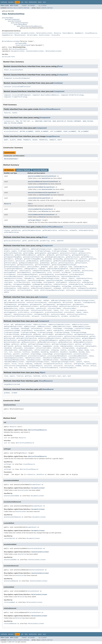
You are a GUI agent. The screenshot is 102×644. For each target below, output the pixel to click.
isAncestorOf (41, 308)
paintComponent (10, 273)
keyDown (80, 350)
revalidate (8, 282)
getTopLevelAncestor (25, 265)
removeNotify (29, 278)
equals (12, 376)
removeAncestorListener (13, 278)
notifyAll (52, 376)
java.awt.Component (12, 19)
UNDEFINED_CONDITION (43, 121)
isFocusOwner (29, 348)
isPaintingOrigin (11, 271)
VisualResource (91, 33)
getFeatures (16, 230)
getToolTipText (81, 263)
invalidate (30, 308)
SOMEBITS (53, 140)
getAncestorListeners (69, 253)
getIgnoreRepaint (89, 338)
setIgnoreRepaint (36, 366)
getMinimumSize (46, 261)
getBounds (51, 255)
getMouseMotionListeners (47, 342)
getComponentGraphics (80, 255)
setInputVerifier (79, 286)
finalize (20, 376)
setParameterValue (86, 230)
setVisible (70, 290)
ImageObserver (7, 35)
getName (7, 344)
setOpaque (57, 288)
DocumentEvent (49, 187)
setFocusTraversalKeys (13, 286)
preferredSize (24, 312)
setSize (86, 366)
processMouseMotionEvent (14, 277)
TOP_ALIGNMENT (83, 131)
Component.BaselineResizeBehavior (46, 95)
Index (40, 2)
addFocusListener (40, 325)
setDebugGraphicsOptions (42, 284)
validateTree (74, 316)
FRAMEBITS (27, 140)
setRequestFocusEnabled (87, 288)
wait (59, 376)
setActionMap (37, 282)
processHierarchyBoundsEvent (15, 356)
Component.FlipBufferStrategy (16, 97)
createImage (57, 328)
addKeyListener (30, 327)
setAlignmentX (49, 282)
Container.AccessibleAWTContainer (17, 87)
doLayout (78, 302)
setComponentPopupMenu (22, 284)
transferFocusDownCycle (50, 316)
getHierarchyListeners (71, 338)
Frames (24, 6)
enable (14, 251)
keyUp (87, 350)
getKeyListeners (66, 340)
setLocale (48, 366)
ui (32, 121)
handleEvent (28, 346)
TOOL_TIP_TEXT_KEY (23, 121)
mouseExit (64, 352)
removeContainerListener (23, 314)
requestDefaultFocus (84, 278)
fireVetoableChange (76, 251)
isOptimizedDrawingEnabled (57, 269)
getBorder (41, 255)
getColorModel (48, 334)
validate (64, 316)
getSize (54, 263)
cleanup (7, 230)
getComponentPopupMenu (13, 257)
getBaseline (9, 255)
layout (56, 310)
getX (51, 267)
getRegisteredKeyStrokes (29, 263)
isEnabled (8, 348)
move (88, 352)
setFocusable (91, 364)
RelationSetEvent (46, 209)
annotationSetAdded (35, 187)
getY (56, 267)
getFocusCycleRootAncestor (36, 336)
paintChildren (87, 271)
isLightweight (82, 348)
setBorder (8, 284)
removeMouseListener (51, 360)
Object (39, 220)
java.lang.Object (8, 18)
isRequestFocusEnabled (41, 271)
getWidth (44, 267)
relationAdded (33, 209)
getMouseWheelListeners (83, 342)
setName (78, 366)
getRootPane (45, 263)
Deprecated (33, 2)
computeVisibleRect (61, 249)
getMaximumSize (32, 261)
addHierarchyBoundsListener (59, 325)
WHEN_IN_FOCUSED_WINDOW (13, 123)
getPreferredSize (11, 263)
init (30, 204)
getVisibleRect (33, 267)
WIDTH (60, 140)
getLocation (20, 261)
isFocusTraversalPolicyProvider (16, 310)
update (6, 292)
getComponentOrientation (84, 334)
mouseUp (82, 352)
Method (27, 8)
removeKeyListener (34, 360)
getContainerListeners (30, 306)
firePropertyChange (26, 251)
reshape (86, 280)
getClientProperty (63, 255)
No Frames (31, 6)
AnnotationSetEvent (49, 176)
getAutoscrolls (84, 253)
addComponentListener (23, 325)
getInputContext (10, 340)
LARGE (24, 43)
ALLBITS (13, 140)
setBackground (87, 282)
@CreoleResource (8, 41)
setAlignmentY (61, 282)
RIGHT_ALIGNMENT (70, 131)
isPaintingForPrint (77, 269)
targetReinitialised (12, 384)
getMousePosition (11, 308)
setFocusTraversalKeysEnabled (16, 366)
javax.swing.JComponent (20, 23)
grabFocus (63, 267)
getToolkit (87, 344)
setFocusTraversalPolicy (76, 314)
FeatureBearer (68, 33)
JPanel (60, 66)
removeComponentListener (14, 358)
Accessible (56, 35)
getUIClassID (33, 241)
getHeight (19, 259)
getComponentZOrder (11, 306)
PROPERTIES (43, 140)
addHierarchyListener (80, 325)
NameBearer (79, 33)
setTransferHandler (25, 290)
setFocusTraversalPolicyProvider (17, 316)
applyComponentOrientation (14, 302)
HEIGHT (35, 140)
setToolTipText (10, 290)
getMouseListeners (29, 342)
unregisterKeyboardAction (86, 290)
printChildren (78, 273)
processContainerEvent (54, 312)
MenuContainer (20, 35)
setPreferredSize (69, 288)
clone (6, 376)
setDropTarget (79, 364)
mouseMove (73, 352)
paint (67, 271)
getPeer (24, 344)
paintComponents (10, 312)
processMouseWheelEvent (78, 356)
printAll (57, 273)
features (7, 113)
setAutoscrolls (74, 282)
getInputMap (47, 259)
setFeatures (63, 230)
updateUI (60, 241)
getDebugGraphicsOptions (55, 257)
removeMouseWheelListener (14, 362)
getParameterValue (50, 230)
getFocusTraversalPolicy (69, 306)
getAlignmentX (40, 253)
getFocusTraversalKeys (49, 306)
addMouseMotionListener (62, 327)
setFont (26, 286)
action (6, 325)
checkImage (15, 328)
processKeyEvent (61, 275)
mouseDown (35, 352)
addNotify (25, 249)
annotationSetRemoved (36, 193)
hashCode (37, 376)
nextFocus (8, 354)
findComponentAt (89, 302)
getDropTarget (19, 336)
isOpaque (42, 269)
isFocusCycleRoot (54, 308)
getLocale (77, 340)
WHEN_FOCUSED (88, 121)
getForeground (9, 338)
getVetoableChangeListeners (15, 267)
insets (22, 308)
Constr (20, 8)
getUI (24, 241)
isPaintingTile (25, 271)
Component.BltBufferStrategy (72, 95)
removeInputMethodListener (14, 360)
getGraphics (9, 259)
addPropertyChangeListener (61, 300)
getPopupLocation (83, 261)
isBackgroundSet (66, 346)
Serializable (32, 35)
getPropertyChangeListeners (39, 344)
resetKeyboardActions (73, 280)
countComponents (55, 302)
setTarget (32, 220)
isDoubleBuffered (80, 267)
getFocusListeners (56, 336)
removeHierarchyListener (78, 358)
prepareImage (36, 354)
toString (22, 368)
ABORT (6, 140)
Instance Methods (23, 170)
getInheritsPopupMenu (32, 259)
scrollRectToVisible (22, 282)
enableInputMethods (73, 330)
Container (58, 83)
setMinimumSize (23, 288)
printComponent (10, 275)
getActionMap (28, 253)
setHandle (73, 230)
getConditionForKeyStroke (33, 257)
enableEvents (58, 330)
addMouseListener (44, 327)
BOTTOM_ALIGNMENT (27, 131)
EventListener (44, 35)
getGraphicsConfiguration (26, 338)
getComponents (78, 304)
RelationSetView (10, 159)
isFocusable (18, 348)
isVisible (72, 350)
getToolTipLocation (66, 263)
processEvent (69, 312)
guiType (18, 43)
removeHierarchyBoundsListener (55, 358)
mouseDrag (45, 352)
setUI (53, 241)
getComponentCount (64, 304)
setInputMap (66, 286)
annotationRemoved (35, 182)
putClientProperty (32, 277)
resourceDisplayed (23, 45)
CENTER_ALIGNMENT (42, 131)
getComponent (23, 304)
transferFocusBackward (49, 368)
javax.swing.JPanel (20, 24)
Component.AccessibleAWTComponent (17, 95)
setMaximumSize (10, 288)
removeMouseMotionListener (71, 360)
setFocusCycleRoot (58, 314)
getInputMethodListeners (28, 340)
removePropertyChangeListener (37, 362)
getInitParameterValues (32, 230)
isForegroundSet (68, 348)
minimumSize (82, 310)
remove (79, 312)
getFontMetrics (87, 257)
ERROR (19, 140)
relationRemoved (34, 215)
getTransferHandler (43, 265)
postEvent (25, 354)
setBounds (29, 364)
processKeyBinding (46, 275)
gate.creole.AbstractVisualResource (29, 26)
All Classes (43, 6)
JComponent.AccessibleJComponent (17, 78)
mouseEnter (54, 352)
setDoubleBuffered (76, 284)
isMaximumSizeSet (11, 350)
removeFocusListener (33, 358)
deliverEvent (68, 302)
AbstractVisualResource (18, 49)
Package (11, 2)
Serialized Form (8, 57)
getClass (28, 376)
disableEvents (27, 330)
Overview (4, 2)
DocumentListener (28, 33)
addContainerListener (33, 300)
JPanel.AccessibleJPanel (14, 70)
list (62, 310)
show (6, 368)
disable (7, 251)
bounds (6, 328)
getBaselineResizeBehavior (25, 255)
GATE (13, 642)
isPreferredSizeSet (42, 350)
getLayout (84, 306)
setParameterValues (11, 232)
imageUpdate (47, 346)
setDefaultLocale (60, 284)
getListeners (9, 261)
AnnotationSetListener (11, 33)
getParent (15, 344)
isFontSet (56, 348)
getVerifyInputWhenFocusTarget (64, 265)
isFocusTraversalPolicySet (41, 310)
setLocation (58, 366)
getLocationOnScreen (12, 342)
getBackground (26, 334)
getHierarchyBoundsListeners (50, 338)
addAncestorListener (12, 249)
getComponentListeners (64, 334)
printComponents (37, 312)
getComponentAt (36, 304)
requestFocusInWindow (36, 280)
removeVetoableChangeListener (48, 278)
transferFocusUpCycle (68, 368)
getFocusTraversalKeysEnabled (76, 336)
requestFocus (9, 280)
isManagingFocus (30, 269)
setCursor (68, 364)
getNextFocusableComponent (64, 261)
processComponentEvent (63, 354)
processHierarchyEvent (37, 356)
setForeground (36, 286)
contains (74, 249)
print (50, 273)
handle (15, 113)
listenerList (9, 121)
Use (22, 2)
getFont (92, 336)
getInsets (83, 259)
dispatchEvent (40, 330)
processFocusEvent (81, 354)
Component (59, 91)
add (5, 300)
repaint (64, 278)
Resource (57, 33)
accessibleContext (11, 131)
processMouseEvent (76, 275)
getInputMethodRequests (48, 340)
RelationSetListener (44, 33)
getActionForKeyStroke (13, 253)
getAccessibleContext (12, 241)
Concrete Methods (40, 170)
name (17, 41)
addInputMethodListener (13, 327)
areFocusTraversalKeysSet (37, 302)
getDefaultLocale (73, 257)
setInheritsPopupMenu (52, 286)
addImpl (46, 300)
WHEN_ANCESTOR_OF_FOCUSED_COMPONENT (67, 121)
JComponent (63, 75)
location (17, 352)
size (16, 368)
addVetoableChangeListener (41, 249)
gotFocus (18, 346)
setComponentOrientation (53, 364)
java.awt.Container (15, 21)
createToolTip (84, 249)
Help (44, 2)
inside (56, 346)
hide (70, 267)
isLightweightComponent (13, 269)
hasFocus (37, 346)
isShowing (55, 350)
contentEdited (33, 198)
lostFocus (26, 352)
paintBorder (76, 271)
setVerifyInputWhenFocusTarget (52, 290)
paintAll (16, 354)
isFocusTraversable (43, 348)
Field (15, 8)
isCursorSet (79, 346)
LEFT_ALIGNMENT (56, 131)
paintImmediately (24, 273)
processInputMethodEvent (57, 356)
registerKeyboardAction (50, 277)
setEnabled (89, 284)
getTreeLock (9, 346)
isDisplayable (91, 346)
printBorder (66, 273)
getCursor (8, 336)
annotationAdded (34, 176)
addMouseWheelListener (82, 327)
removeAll (8, 314)
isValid (63, 350)
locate (73, 310)
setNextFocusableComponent (41, 288)
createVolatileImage (82, 328)
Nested (10, 8)
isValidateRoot (58, 271)
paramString (45, 241)
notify (44, 376)
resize (14, 364)
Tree (26, 2)
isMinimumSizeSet (26, 350)
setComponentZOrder (42, 314)
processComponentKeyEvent (27, 275)
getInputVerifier (71, 259)
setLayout (35, 316)
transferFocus (33, 368)
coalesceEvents (37, 328)
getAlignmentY (53, 253)
